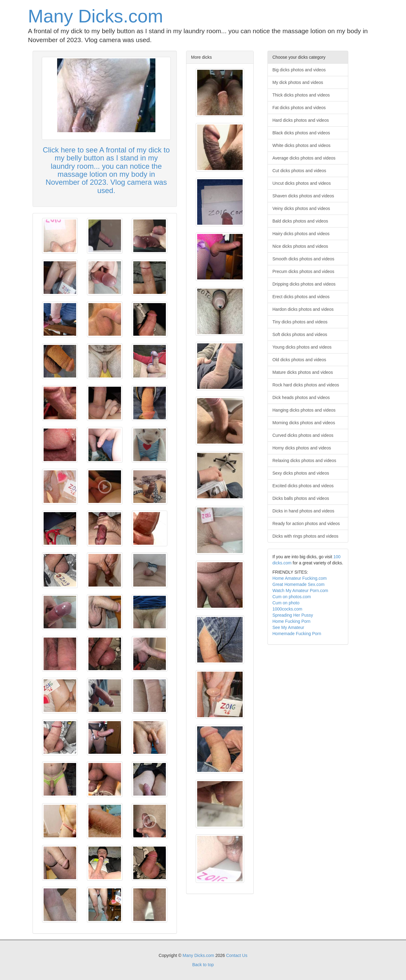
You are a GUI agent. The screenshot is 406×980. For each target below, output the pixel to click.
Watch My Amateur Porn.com (300, 591)
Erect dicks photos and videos (301, 297)
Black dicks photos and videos (301, 133)
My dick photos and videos (298, 82)
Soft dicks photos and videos (300, 334)
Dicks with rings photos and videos (305, 536)
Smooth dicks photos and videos (303, 259)
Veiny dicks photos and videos (301, 208)
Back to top (203, 965)
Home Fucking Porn (291, 621)
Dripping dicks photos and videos (304, 284)
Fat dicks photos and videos (299, 108)
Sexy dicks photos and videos (301, 473)
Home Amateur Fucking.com (300, 578)
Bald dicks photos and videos (300, 221)
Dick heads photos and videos (301, 397)
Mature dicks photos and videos (303, 372)
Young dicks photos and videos (302, 347)
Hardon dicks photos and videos (303, 309)
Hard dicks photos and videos (301, 120)
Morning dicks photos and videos (304, 423)
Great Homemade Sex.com (299, 584)
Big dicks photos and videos (299, 70)
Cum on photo (286, 603)
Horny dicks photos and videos (302, 448)
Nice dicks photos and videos (300, 246)
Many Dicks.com (96, 16)
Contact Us (237, 955)
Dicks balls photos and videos (301, 498)
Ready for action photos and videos (306, 524)
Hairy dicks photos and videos (301, 234)
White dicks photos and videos (301, 145)
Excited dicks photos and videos (303, 486)
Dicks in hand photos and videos (303, 511)
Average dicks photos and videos (304, 158)
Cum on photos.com (292, 597)
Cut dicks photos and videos (299, 171)
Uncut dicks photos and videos (302, 183)
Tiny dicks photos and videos (300, 322)
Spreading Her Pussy (293, 615)
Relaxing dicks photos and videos (304, 460)
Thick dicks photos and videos (301, 95)
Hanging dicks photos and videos (304, 410)
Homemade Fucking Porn (297, 634)
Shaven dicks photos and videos (303, 196)
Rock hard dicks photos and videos (306, 385)
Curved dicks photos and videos (303, 435)
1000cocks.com (287, 609)
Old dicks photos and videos (299, 360)
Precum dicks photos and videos (303, 271)
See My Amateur (288, 627)
